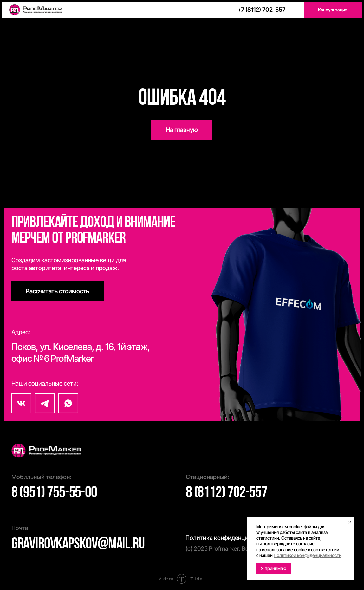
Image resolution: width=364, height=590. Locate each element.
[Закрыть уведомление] (350, 522)
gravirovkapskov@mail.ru (78, 545)
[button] (333, 10)
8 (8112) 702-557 (227, 493)
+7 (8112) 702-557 (261, 10)
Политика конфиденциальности (230, 538)
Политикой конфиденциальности (308, 555)
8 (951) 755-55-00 (54, 493)
